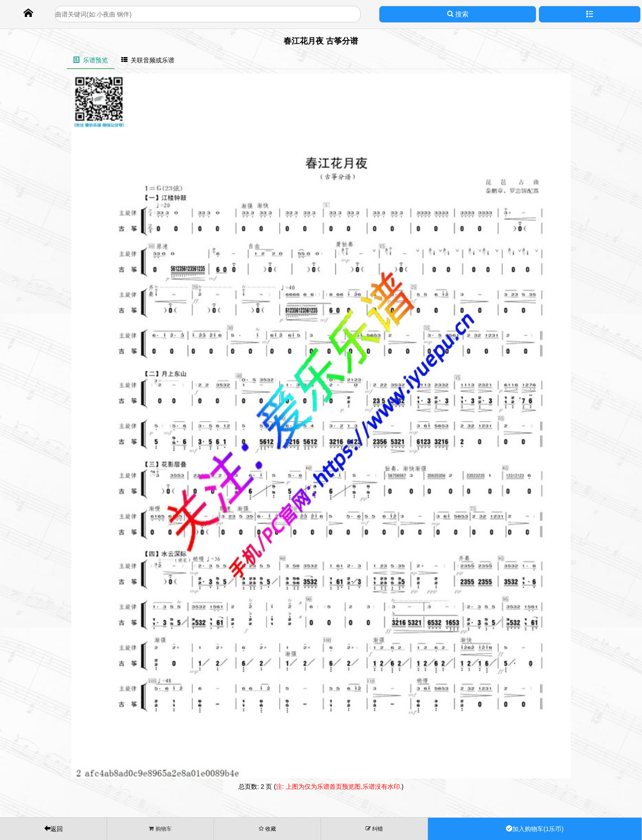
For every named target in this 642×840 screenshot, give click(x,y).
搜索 (458, 14)
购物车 (160, 829)
